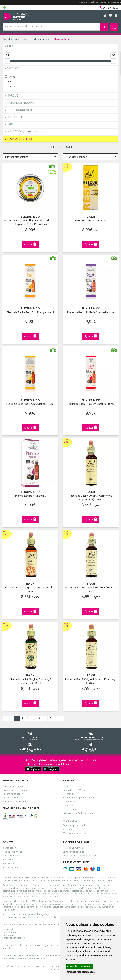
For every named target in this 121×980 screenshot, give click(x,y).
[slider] (8, 61)
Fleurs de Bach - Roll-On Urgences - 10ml (30, 404)
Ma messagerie (11, 868)
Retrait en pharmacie (74, 848)
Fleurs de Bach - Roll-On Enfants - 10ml (91, 404)
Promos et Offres (20, 139)
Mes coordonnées (12, 852)
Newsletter (69, 806)
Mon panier (8, 860)
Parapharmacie (21, 39)
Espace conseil (71, 802)
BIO (9, 82)
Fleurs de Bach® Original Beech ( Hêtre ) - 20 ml (91, 590)
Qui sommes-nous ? (13, 787)
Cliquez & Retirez (30, 736)
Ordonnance (70, 810)
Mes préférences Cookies (77, 834)
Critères (13, 69)
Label (11, 125)
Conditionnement (20, 110)
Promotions (69, 794)
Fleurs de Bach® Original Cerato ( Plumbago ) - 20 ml (91, 682)
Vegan (10, 87)
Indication (26, 132)
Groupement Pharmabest (16, 791)
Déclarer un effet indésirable (78, 814)
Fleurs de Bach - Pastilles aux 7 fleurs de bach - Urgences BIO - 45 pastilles (30, 223)
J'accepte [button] (72, 966)
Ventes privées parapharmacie (79, 798)
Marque (13, 96)
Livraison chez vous (73, 852)
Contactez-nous (11, 798)
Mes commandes (12, 856)
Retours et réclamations (15, 802)
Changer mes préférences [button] (81, 972)
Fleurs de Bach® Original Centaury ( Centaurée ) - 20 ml (30, 682)
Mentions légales (72, 822)
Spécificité (15, 117)
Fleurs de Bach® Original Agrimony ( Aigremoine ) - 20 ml (91, 498)
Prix (10, 47)
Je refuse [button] (86, 966)
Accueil (6, 39)
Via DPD (30, 747)
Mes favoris (9, 864)
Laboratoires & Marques (76, 791)
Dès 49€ (91, 736)
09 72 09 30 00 (91, 747)
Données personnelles (75, 826)
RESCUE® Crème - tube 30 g (91, 221)
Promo (10, 77)
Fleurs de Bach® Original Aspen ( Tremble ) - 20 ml (30, 590)
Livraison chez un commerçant (79, 856)
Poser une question (13, 794)
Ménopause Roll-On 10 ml (30, 496)
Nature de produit (21, 103)
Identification (9, 848)
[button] (30, 157)
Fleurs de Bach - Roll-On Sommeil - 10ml (91, 313)
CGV (65, 818)
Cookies (67, 830)
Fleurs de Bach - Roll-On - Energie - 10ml (30, 313)
